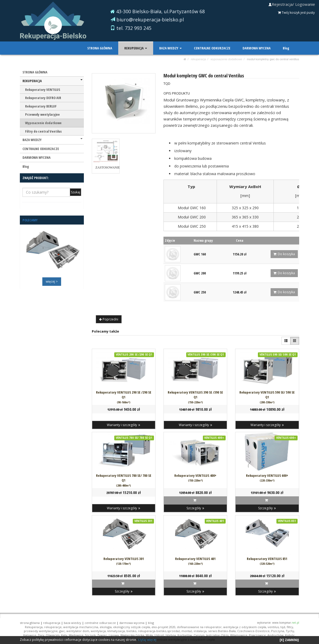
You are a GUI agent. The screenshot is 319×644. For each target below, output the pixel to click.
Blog (286, 48)
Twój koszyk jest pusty (296, 13)
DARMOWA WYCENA (257, 48)
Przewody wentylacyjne (42, 114)
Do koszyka (284, 254)
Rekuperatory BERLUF (41, 106)
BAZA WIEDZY (171, 48)
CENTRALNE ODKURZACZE (212, 48)
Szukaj (76, 192)
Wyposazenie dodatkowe (226, 59)
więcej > (52, 281)
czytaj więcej (147, 640)
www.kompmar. (286, 623)
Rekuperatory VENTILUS (43, 90)
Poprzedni (109, 319)
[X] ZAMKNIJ (289, 640)
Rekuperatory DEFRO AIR (43, 98)
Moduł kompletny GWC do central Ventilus (273, 59)
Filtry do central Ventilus (43, 131)
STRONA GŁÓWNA (100, 48)
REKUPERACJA (136, 48)
